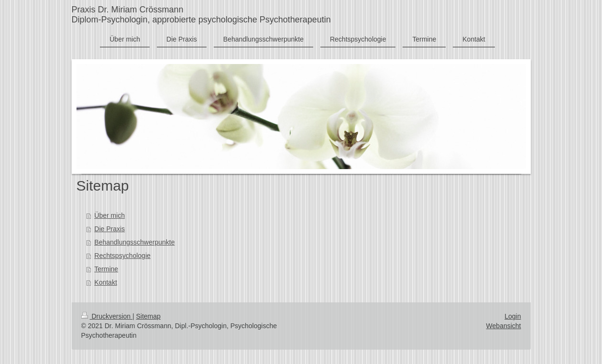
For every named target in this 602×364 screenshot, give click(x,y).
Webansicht (504, 326)
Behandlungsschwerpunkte (134, 242)
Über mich (109, 215)
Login (513, 316)
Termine (106, 269)
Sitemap (148, 316)
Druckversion (107, 316)
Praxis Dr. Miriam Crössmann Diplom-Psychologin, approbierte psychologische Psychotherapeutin (201, 15)
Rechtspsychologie (122, 256)
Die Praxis (109, 229)
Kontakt (105, 282)
